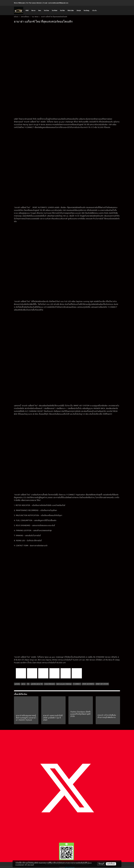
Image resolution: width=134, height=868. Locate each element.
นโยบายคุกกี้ (31, 865)
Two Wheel (54, 10)
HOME (27, 10)
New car (33, 10)
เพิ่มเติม (94, 10)
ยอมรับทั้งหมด (111, 864)
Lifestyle (79, 10)
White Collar (71, 10)
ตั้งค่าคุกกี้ (101, 864)
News (40, 10)
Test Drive (46, 10)
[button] (100, 10)
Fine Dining (86, 10)
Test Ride (62, 10)
